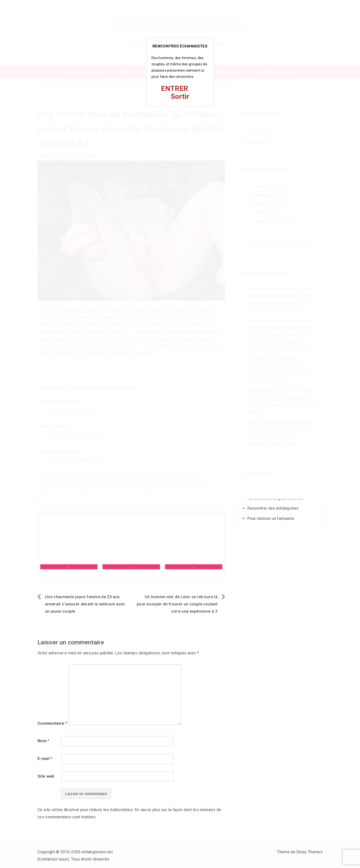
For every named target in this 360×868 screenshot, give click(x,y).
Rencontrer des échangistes (273, 508)
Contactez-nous (53, 859)
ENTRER (174, 88)
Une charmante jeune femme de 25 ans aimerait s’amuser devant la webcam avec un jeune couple (85, 604)
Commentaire (52, 723)
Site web (46, 776)
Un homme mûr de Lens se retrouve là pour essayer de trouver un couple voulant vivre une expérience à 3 (177, 604)
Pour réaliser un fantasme (271, 518)
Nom (43, 741)
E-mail (45, 759)
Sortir (180, 96)
